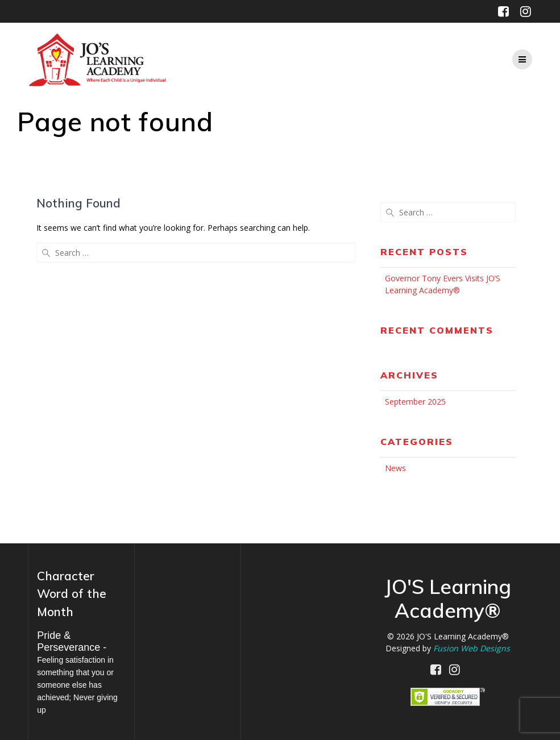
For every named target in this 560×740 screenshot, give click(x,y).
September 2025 (415, 402)
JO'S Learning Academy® (463, 636)
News (395, 468)
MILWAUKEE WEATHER (188, 609)
